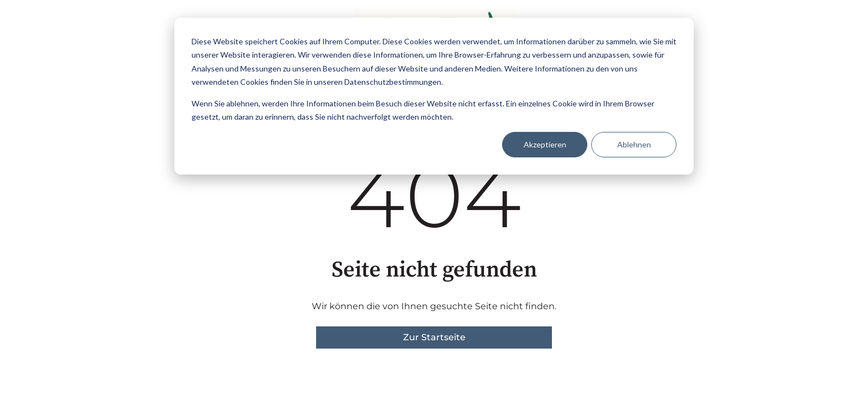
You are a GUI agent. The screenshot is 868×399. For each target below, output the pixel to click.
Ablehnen (634, 144)
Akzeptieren (545, 144)
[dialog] (434, 96)
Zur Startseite (434, 337)
